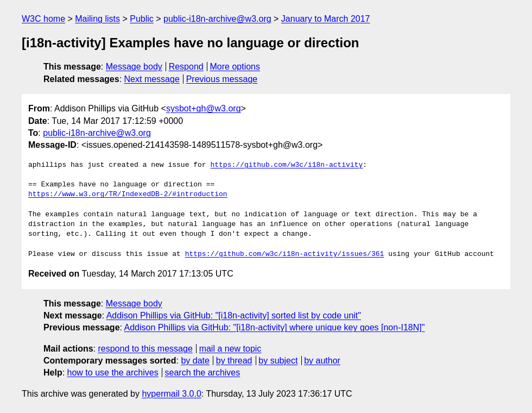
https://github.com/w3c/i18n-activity (286, 165)
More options (235, 67)
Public (142, 19)
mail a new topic (230, 349)
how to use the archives (113, 373)
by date (195, 361)
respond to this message (145, 349)
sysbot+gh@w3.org (204, 108)
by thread (234, 361)
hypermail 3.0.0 (171, 394)
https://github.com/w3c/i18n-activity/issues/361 (285, 254)
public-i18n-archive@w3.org (217, 19)
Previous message (222, 79)
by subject (278, 361)
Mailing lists (97, 19)
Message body (134, 67)
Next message (152, 79)
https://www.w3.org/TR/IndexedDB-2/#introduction (128, 195)
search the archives (203, 373)
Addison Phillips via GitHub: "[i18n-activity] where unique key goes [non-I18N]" (275, 327)
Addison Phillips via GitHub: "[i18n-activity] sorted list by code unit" (234, 315)
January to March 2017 (326, 19)
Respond (186, 67)
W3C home (43, 19)
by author (322, 361)
